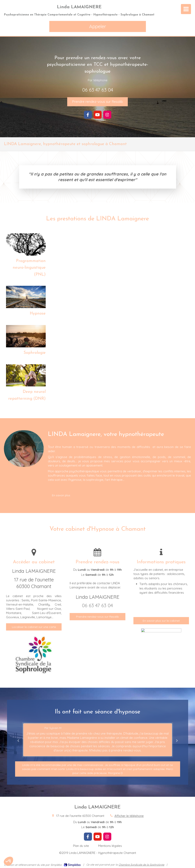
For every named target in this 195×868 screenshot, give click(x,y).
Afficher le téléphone (129, 816)
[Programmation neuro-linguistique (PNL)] (26, 244)
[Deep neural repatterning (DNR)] (26, 375)
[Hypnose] (26, 297)
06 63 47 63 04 (98, 90)
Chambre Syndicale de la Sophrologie (141, 865)
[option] (98, 740)
